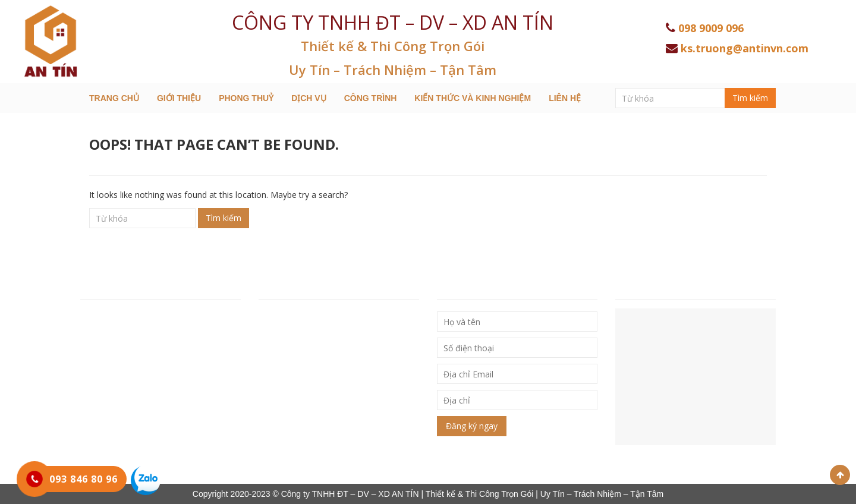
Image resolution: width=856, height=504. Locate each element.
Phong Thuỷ (246, 98)
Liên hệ (565, 98)
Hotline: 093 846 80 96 (127, 367)
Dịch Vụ (309, 98)
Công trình (371, 98)
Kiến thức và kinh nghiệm (473, 98)
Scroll (840, 475)
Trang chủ (114, 98)
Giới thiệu (179, 98)
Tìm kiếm (750, 98)
